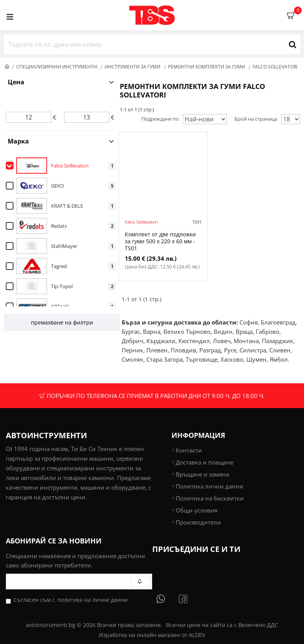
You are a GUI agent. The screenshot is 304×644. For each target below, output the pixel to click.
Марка (18, 141)
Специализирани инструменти (57, 67)
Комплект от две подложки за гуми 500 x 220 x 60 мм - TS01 (160, 241)
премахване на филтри (62, 322)
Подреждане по (160, 119)
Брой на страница (256, 119)
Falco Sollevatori (141, 222)
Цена (16, 82)
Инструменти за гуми (132, 67)
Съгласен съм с (67, 600)
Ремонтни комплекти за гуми (206, 67)
